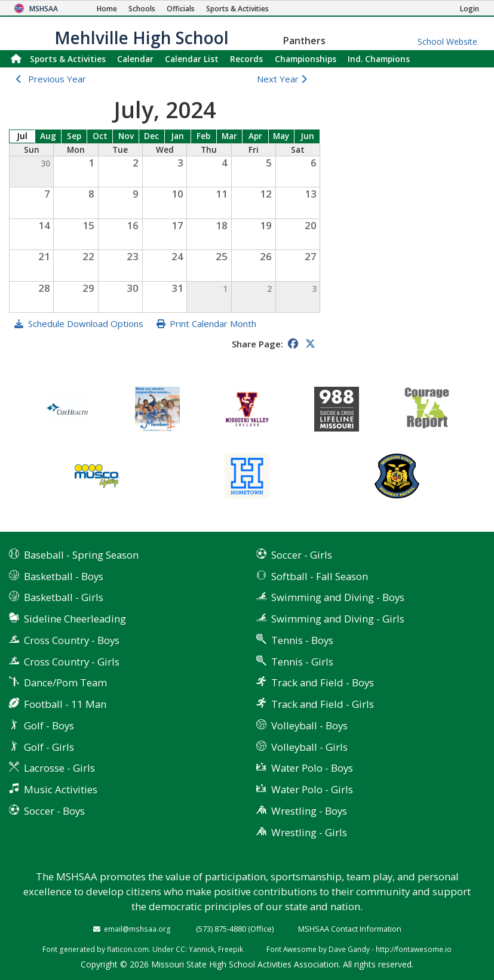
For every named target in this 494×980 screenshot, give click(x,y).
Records (246, 59)
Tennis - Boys (302, 640)
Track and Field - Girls (323, 704)
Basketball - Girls (64, 597)
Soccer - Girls (302, 555)
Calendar (135, 59)
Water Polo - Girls (312, 789)
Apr (255, 136)
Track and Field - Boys (323, 682)
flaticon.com (128, 949)
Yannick (202, 949)
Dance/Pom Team (65, 682)
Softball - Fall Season (320, 576)
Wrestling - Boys (309, 811)
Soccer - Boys (54, 811)
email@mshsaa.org (137, 929)
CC (180, 949)
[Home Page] (107, 9)
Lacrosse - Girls (59, 768)
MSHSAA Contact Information (350, 929)
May (281, 136)
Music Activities (61, 789)
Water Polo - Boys (312, 768)
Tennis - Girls (302, 662)
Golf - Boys (49, 725)
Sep (74, 136)
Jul (22, 136)
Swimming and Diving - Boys (338, 597)
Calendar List (192, 59)
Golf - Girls (49, 747)
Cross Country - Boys (72, 640)
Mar (229, 136)
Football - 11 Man (65, 704)
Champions (379, 59)
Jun (307, 136)
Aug (48, 136)
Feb (203, 136)
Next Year (285, 79)
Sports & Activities (68, 59)
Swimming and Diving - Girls (338, 619)
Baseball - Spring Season (81, 555)
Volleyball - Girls (309, 747)
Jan (177, 136)
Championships (306, 59)
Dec (151, 136)
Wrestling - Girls (309, 832)
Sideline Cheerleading (75, 619)
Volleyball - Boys (309, 725)
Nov (126, 136)
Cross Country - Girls (72, 662)
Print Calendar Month (213, 323)
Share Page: (257, 344)
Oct (100, 136)
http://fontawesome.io (414, 949)
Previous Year (57, 79)
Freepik (231, 949)
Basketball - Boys (64, 576)
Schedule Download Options (86, 323)
